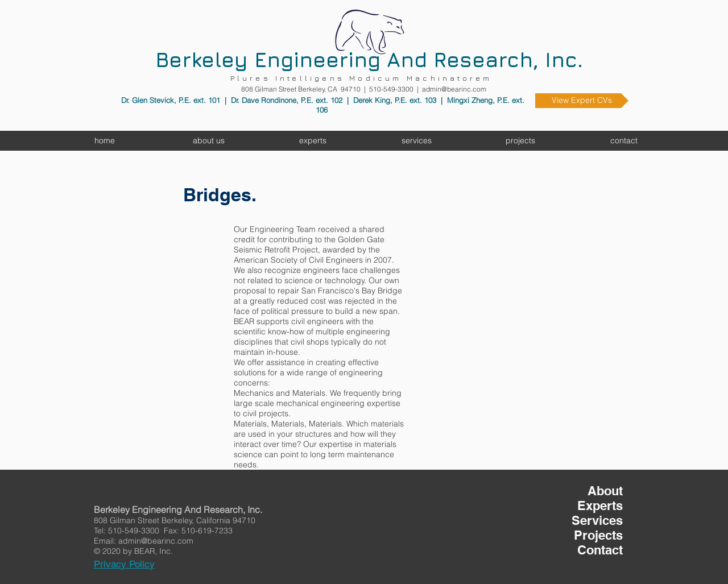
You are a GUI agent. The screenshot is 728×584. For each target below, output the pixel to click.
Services (597, 520)
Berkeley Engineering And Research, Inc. (369, 59)
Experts (600, 506)
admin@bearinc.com (454, 89)
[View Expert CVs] (582, 101)
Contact (600, 550)
